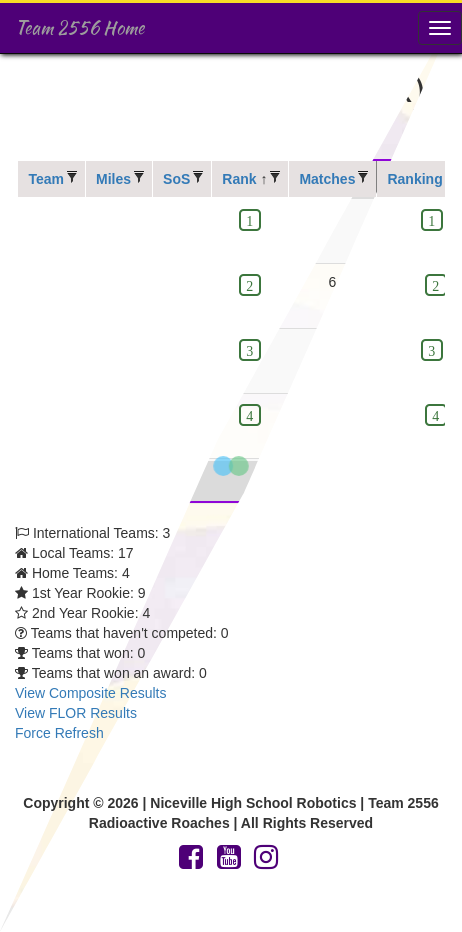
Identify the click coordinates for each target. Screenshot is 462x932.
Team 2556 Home (79, 27)
